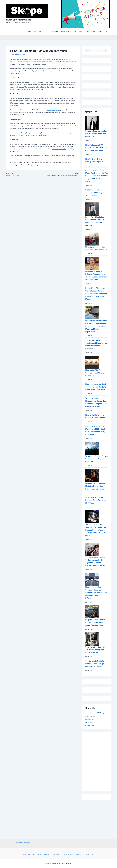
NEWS (40, 854)
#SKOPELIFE (55, 854)
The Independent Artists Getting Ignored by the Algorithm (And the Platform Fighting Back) (96, 593)
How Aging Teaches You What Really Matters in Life (95, 253)
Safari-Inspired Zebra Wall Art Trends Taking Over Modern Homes (96, 685)
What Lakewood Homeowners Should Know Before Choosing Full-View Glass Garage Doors (96, 420)
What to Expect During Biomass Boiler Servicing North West (96, 528)
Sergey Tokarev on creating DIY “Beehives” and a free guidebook (97, 134)
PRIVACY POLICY (87, 854)
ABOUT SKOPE (76, 854)
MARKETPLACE (65, 854)
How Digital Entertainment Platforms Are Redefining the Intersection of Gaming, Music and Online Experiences (96, 338)
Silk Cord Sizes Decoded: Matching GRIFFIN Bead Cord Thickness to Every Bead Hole (95, 454)
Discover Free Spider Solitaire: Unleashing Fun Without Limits (95, 196)
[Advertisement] (98, 797)
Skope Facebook (90, 752)
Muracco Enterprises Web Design (95, 749)
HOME (27, 854)
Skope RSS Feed (90, 755)
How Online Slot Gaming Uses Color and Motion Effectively (96, 387)
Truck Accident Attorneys (22, 842)
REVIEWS (46, 854)
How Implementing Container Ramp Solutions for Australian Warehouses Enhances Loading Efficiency (97, 626)
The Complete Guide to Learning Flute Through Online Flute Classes (96, 700)
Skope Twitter (89, 758)
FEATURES (33, 854)
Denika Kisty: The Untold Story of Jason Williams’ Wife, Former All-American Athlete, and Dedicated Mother (96, 302)
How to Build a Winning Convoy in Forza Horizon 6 (96, 437)
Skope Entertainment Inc (19, 20)
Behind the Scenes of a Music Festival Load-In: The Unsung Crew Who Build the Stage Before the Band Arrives (96, 179)
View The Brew (90, 762)
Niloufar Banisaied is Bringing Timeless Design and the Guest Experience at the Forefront (95, 283)
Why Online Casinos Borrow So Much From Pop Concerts (96, 484)
